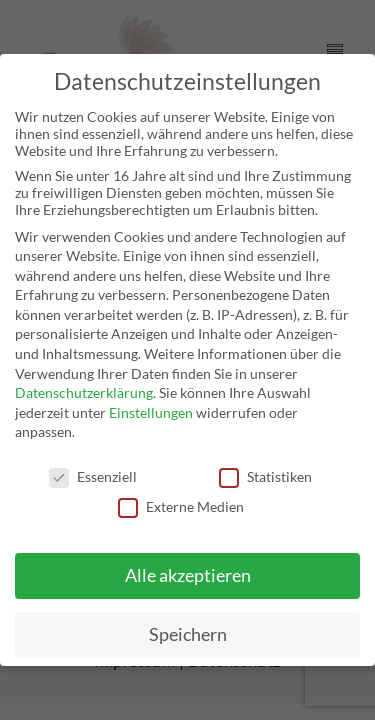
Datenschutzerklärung (84, 392)
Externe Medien (181, 506)
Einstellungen (151, 412)
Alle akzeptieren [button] (188, 575)
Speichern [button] (188, 634)
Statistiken (265, 476)
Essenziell (93, 476)
